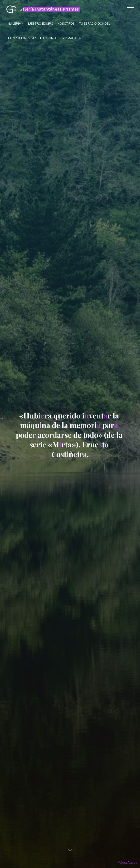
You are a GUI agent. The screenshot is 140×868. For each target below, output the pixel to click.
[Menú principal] (131, 9)
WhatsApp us (128, 862)
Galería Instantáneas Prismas (49, 9)
